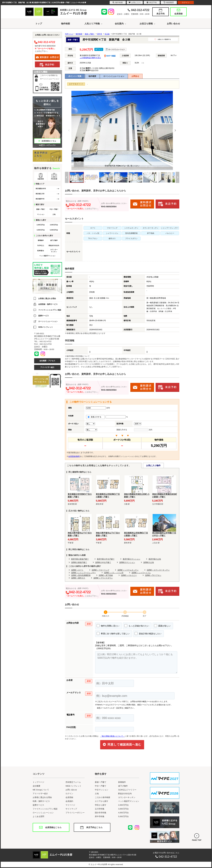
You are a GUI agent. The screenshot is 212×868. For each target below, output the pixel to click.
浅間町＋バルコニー (129, 575)
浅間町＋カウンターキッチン (158, 570)
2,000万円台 (41, 225)
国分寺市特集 (101, 813)
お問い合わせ (173, 24)
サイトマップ (71, 809)
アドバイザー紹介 (47, 367)
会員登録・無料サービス (48, 304)
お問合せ (135, 76)
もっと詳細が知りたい (137, 626)
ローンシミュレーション (114, 76)
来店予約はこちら (94, 827)
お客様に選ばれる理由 (47, 299)
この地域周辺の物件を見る (90, 58)
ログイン (69, 794)
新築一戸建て (41, 209)
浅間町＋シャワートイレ (141, 573)
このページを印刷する (49, 75)
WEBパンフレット (46, 327)
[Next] (175, 130)
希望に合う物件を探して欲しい (113, 633)
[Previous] (69, 130)
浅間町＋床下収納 (106, 575)
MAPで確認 (110, 56)
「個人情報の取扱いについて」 (112, 736)
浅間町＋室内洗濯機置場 (81, 575)
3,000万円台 (54, 225)
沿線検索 (41, 179)
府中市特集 (100, 816)
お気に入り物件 (153, 465)
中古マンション (102, 790)
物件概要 (92, 76)
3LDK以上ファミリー (127, 790)
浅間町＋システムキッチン (128, 570)
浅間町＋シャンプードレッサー (83, 573)
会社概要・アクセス (47, 361)
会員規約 (69, 801)
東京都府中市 (40, 199)
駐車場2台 (41, 251)
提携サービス (44, 316)
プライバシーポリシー (75, 813)
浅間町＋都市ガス (78, 578)
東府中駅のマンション (132, 559)
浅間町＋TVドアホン (153, 575)
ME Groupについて (41, 790)
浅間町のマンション (127, 562)
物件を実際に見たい (108, 626)
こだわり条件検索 (102, 797)
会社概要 (37, 786)
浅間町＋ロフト (77, 570)
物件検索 (66, 24)
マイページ (70, 805)
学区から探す (101, 805)
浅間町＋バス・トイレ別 (114, 573)
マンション (41, 214)
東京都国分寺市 (41, 189)
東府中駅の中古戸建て (106, 559)
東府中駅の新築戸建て (80, 559)
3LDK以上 (41, 245)
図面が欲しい (162, 626)
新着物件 (41, 240)
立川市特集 (100, 809)
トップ (39, 24)
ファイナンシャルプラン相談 (50, 310)
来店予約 (161, 14)
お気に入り (135, 2)
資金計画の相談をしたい (148, 633)
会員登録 (178, 14)
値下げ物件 (54, 240)
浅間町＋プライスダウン (103, 578)
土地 (54, 214)
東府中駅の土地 (155, 559)
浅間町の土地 (149, 562)
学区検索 (54, 179)
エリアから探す (102, 801)
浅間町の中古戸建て (103, 562)
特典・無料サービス (41, 801)
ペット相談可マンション (47, 256)
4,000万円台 (41, 230)
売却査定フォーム (73, 782)
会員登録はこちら (53, 827)
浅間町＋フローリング (100, 570)
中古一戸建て (54, 209)
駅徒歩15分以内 (54, 245)
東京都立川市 (40, 194)
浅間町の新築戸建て (79, 562)
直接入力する (95, 417)
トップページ (38, 782)
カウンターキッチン (54, 251)
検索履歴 (169, 2)
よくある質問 (38, 816)
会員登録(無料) (74, 456)
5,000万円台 (54, 230)
